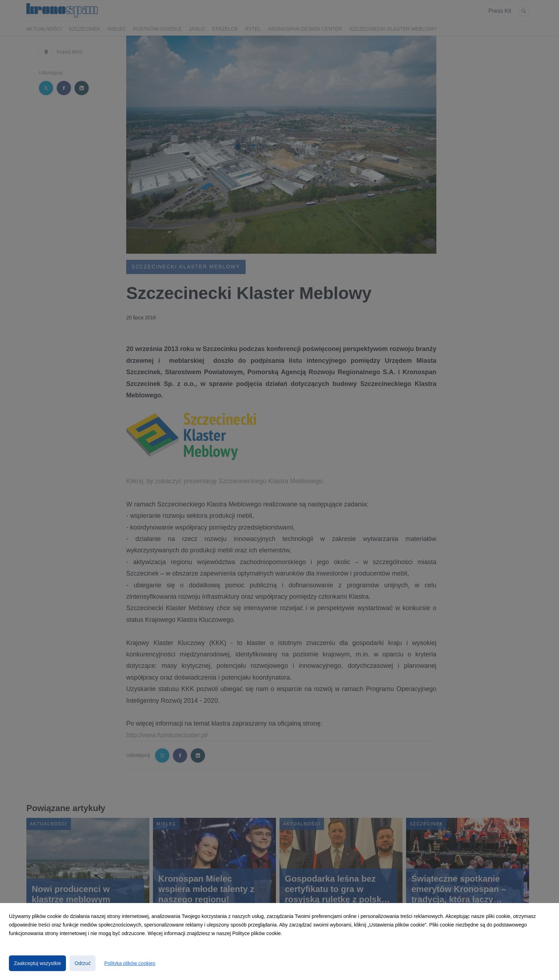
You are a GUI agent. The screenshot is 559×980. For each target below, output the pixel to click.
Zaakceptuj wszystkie (37, 963)
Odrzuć (83, 963)
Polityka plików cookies (130, 963)
